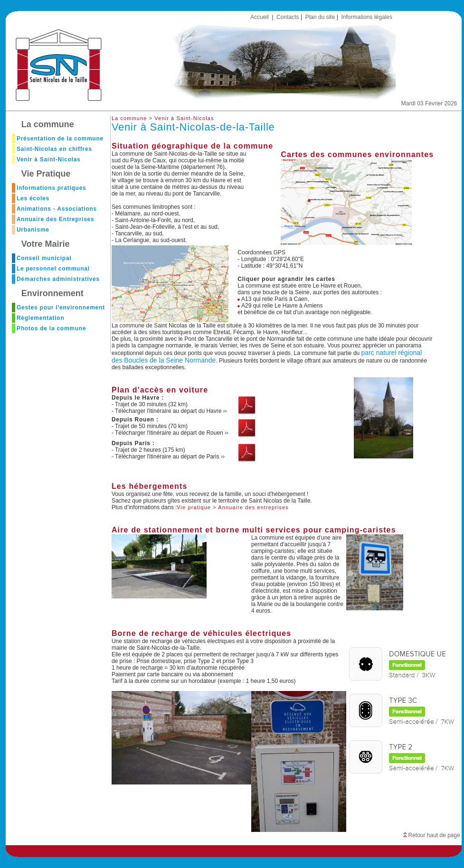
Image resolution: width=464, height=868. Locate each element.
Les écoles (33, 198)
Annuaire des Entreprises (56, 219)
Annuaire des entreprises (253, 507)
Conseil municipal (44, 258)
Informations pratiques (52, 188)
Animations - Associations (57, 209)
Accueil (260, 17)
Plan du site (320, 17)
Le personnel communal (53, 269)
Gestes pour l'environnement (61, 308)
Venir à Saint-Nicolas (49, 159)
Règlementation (41, 318)
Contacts (288, 17)
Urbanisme (33, 230)
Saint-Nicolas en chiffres (54, 149)
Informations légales (367, 17)
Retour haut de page (432, 835)
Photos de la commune (51, 328)
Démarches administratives (58, 279)
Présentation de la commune (60, 139)
